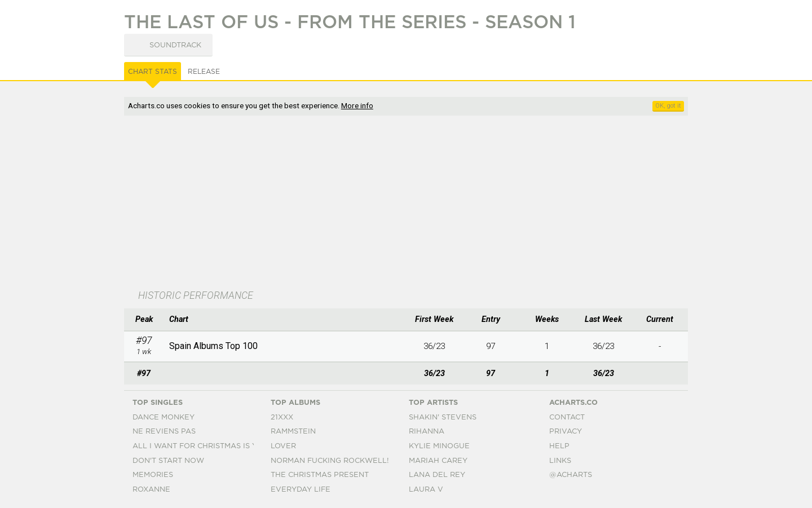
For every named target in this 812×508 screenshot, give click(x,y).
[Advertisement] (406, 204)
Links (560, 461)
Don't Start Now (168, 461)
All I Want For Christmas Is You (200, 446)
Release (204, 72)
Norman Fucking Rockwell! (330, 461)
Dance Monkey (164, 418)
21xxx (282, 418)
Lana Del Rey (437, 475)
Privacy (566, 432)
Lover (283, 446)
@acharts (571, 475)
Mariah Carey (438, 461)
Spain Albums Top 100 (213, 346)
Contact (567, 418)
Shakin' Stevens (443, 418)
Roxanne (151, 490)
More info (357, 105)
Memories (153, 475)
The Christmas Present (320, 475)
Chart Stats (153, 72)
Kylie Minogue (439, 446)
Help (559, 446)
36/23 (434, 346)
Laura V (426, 490)
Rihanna (427, 432)
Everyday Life (301, 490)
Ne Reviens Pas (164, 432)
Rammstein (293, 432)
